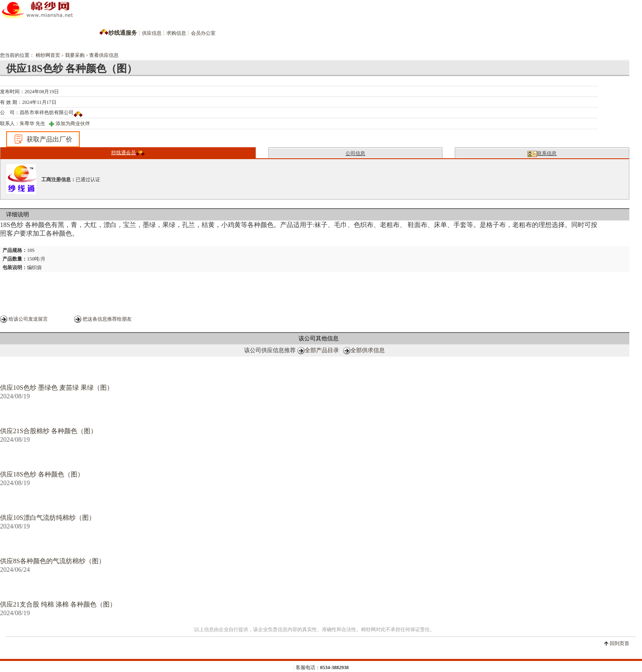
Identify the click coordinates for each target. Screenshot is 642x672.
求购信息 (176, 33)
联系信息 (542, 154)
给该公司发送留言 (28, 319)
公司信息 (355, 153)
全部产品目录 (322, 350)
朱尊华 (27, 124)
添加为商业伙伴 (73, 124)
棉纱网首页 (48, 55)
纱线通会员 (128, 153)
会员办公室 (203, 33)
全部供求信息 (368, 350)
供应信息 (152, 33)
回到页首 (620, 643)
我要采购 (75, 55)
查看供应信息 (104, 55)
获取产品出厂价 (43, 139)
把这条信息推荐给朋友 (107, 319)
